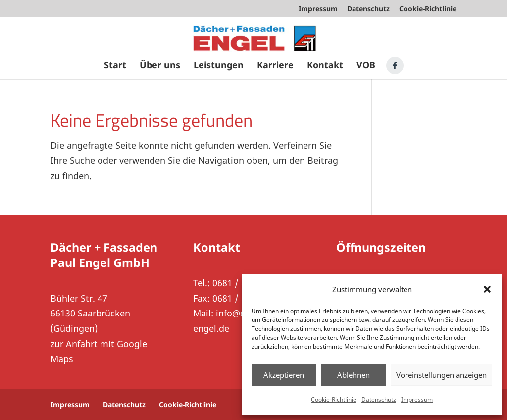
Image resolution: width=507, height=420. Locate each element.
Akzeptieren (284, 375)
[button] (487, 289)
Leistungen (219, 66)
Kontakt (325, 66)
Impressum (417, 399)
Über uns (160, 66)
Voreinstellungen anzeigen (441, 375)
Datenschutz (379, 399)
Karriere (275, 66)
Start (115, 66)
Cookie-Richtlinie (334, 399)
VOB (366, 66)
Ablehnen (354, 375)
